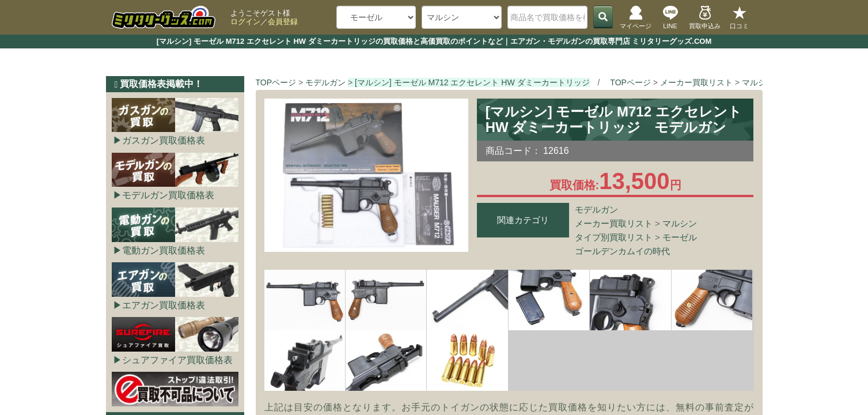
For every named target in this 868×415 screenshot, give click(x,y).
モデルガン (596, 210)
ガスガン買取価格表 (164, 140)
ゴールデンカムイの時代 (622, 251)
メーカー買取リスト (614, 223)
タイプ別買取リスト (614, 237)
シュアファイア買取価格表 (177, 360)
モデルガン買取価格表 (168, 195)
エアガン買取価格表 (164, 305)
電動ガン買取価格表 (164, 250)
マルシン (680, 223)
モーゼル (680, 237)
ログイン (245, 22)
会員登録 (283, 22)
